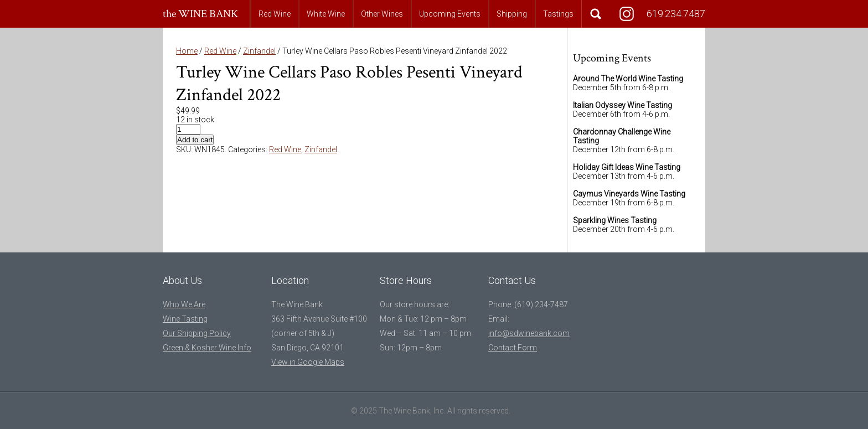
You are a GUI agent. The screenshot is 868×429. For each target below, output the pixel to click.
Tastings (558, 14)
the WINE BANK (201, 14)
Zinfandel (259, 51)
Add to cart (195, 140)
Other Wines (382, 14)
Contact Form (513, 348)
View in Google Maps (308, 362)
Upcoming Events (450, 14)
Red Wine (275, 14)
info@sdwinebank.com (529, 333)
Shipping (512, 14)
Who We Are (184, 304)
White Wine (326, 14)
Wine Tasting (185, 319)
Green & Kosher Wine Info (207, 348)
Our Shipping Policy (197, 333)
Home (187, 51)
